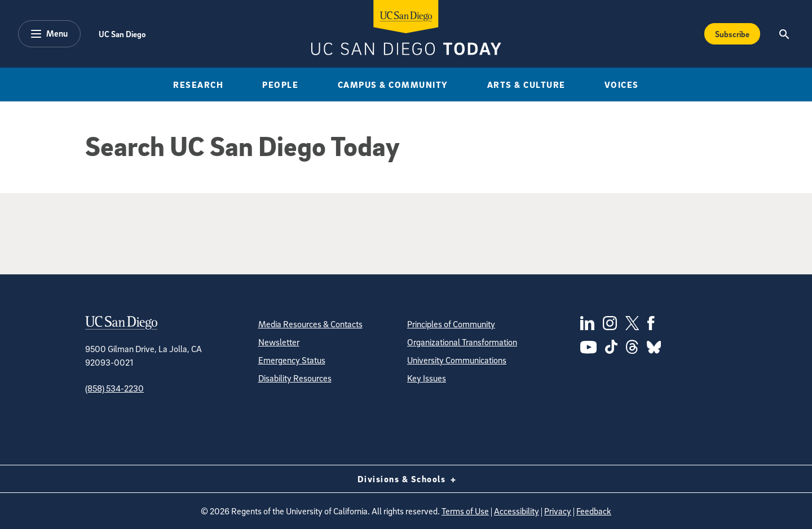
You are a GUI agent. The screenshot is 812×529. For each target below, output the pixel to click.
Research (198, 85)
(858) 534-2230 (114, 388)
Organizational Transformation (462, 342)
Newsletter (279, 342)
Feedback (594, 511)
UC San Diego (122, 34)
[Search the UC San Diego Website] (784, 34)
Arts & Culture (526, 85)
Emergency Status (292, 360)
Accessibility (517, 511)
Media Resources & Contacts (310, 324)
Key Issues (427, 378)
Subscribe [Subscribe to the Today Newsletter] (732, 34)
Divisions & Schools (406, 479)
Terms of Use (465, 511)
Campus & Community (393, 85)
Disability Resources (295, 378)
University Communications (457, 360)
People (280, 85)
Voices (622, 85)
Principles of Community (451, 324)
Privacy (558, 511)
